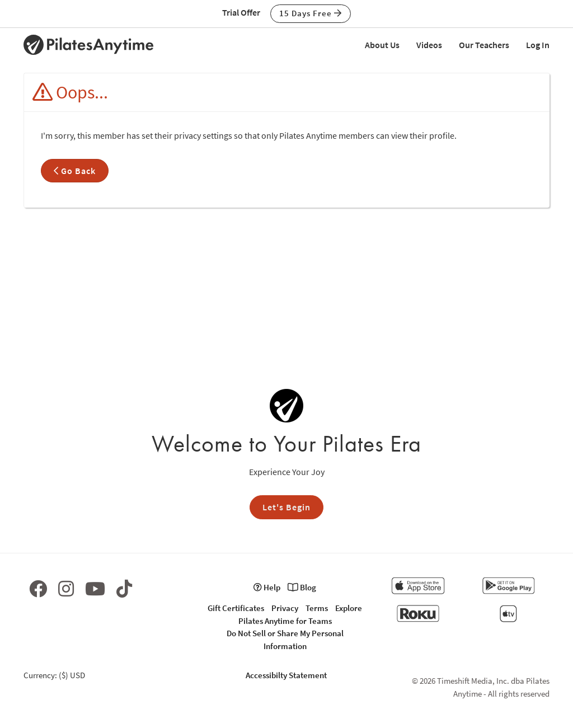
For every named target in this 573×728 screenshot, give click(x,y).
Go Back (75, 171)
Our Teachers (484, 45)
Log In (538, 45)
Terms (317, 608)
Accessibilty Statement (286, 675)
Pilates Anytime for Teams (285, 621)
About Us (382, 45)
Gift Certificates (236, 608)
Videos (429, 45)
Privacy (285, 608)
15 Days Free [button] (311, 13)
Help (267, 587)
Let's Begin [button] (286, 507)
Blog (302, 587)
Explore (349, 608)
